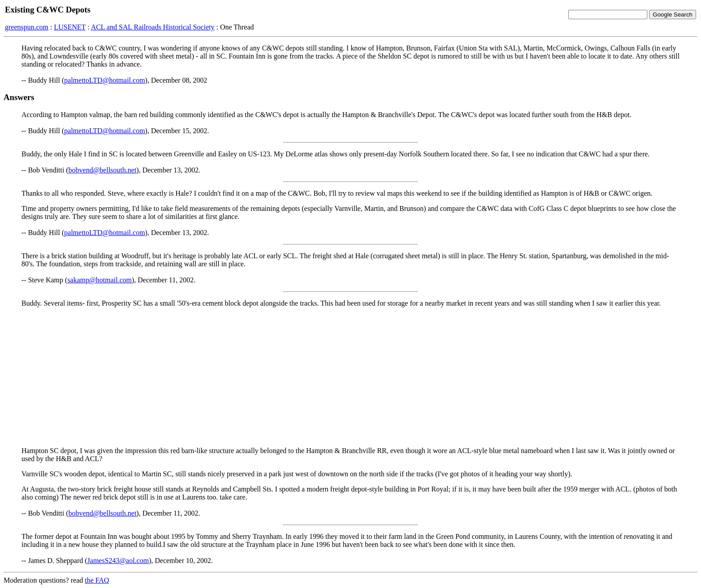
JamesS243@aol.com (118, 561)
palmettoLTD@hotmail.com (105, 80)
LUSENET (70, 27)
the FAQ (97, 580)
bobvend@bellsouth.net (102, 170)
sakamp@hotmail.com (100, 280)
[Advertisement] (350, 377)
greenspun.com (27, 27)
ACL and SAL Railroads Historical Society (153, 27)
